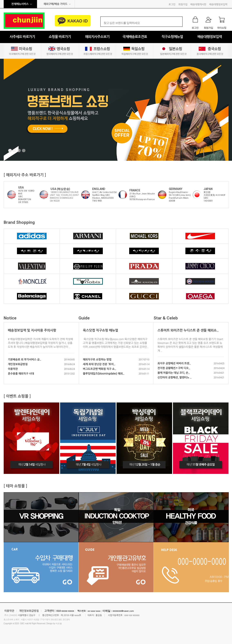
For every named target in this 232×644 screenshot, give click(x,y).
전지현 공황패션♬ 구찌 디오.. (174, 368)
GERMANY (176, 189)
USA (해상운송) (60, 189)
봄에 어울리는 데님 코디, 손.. (174, 373)
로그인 (172, 4)
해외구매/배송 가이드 (55, 4)
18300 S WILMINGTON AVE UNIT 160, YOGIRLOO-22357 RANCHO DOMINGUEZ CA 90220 (64, 197)
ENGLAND (99, 189)
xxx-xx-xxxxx (132, 615)
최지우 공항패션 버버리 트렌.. (174, 363)
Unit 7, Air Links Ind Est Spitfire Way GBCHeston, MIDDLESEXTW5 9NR (104, 197)
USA (21, 187)
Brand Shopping (19, 222)
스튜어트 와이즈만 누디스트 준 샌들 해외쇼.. (188, 330)
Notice (10, 318)
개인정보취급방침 (18, 364)
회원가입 (183, 4)
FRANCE (135, 190)
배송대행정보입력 (218, 4)
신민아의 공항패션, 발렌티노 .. (175, 377)
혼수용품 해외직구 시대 (21, 374)
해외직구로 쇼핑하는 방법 (97, 360)
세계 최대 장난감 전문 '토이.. (99, 364)
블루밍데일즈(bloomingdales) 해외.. (104, 374)
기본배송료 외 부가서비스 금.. (25, 360)
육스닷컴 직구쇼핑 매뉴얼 (101, 330)
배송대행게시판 (198, 4)
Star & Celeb (166, 318)
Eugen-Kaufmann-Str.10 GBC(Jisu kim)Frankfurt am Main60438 (180, 197)
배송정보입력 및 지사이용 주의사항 (32, 330)
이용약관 (13, 369)
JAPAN (208, 189)
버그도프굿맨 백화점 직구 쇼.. (100, 369)
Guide (84, 318)
